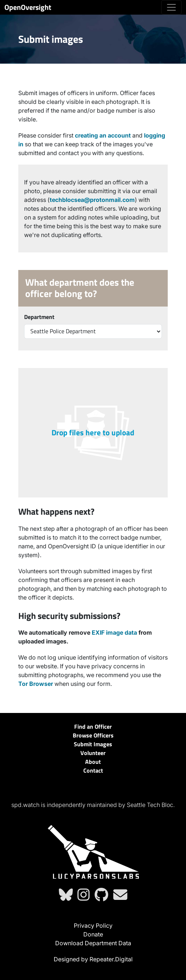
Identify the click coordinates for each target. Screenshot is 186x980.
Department (39, 317)
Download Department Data (93, 943)
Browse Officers (93, 735)
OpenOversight (28, 7)
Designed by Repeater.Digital (93, 959)
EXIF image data (114, 632)
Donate (93, 934)
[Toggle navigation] (171, 7)
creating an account (103, 135)
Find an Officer (93, 726)
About (93, 762)
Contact (93, 770)
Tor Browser (36, 684)
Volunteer (93, 753)
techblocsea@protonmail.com (92, 200)
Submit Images (93, 744)
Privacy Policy (93, 925)
